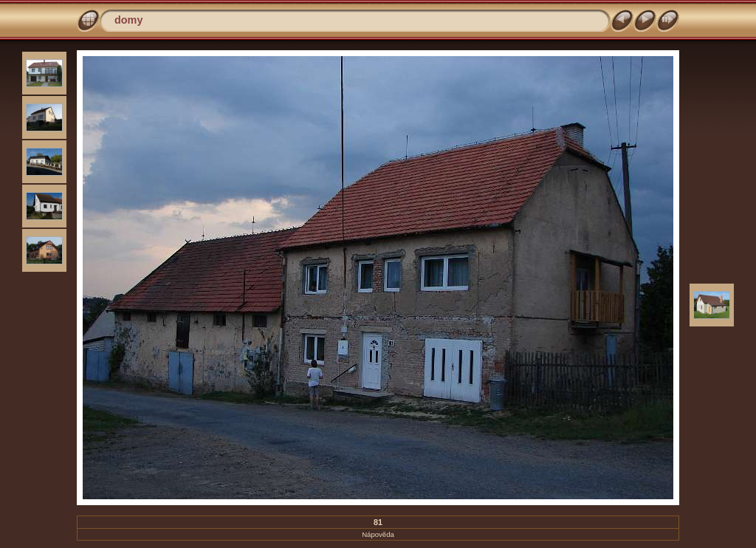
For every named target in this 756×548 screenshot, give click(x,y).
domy (128, 20)
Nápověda (378, 534)
